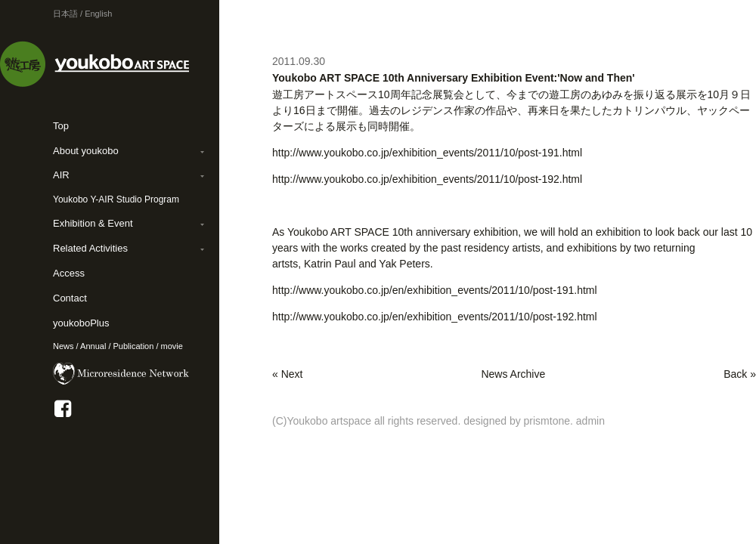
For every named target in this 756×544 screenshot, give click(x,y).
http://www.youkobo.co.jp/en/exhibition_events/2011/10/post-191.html (435, 290)
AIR (61, 175)
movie (172, 346)
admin (590, 421)
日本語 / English (82, 14)
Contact (70, 298)
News (64, 346)
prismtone (547, 421)
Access (69, 273)
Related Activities (90, 248)
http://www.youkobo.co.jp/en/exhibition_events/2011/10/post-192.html (435, 317)
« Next (287, 374)
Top (61, 126)
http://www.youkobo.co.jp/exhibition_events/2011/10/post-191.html (427, 153)
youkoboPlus (81, 323)
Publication (134, 346)
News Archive (513, 374)
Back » (740, 374)
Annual (93, 346)
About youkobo (86, 151)
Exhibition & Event (93, 223)
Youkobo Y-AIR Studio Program (116, 199)
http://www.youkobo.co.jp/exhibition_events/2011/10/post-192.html (427, 179)
